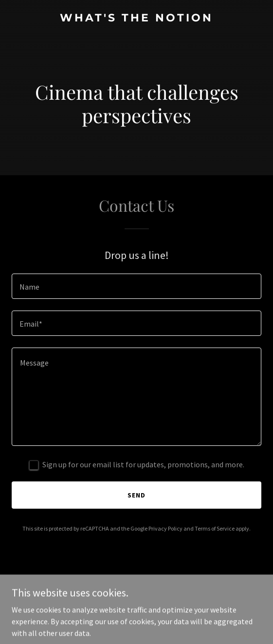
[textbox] (136, 286)
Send (136, 495)
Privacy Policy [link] (165, 528)
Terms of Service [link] (215, 528)
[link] (136, 18)
